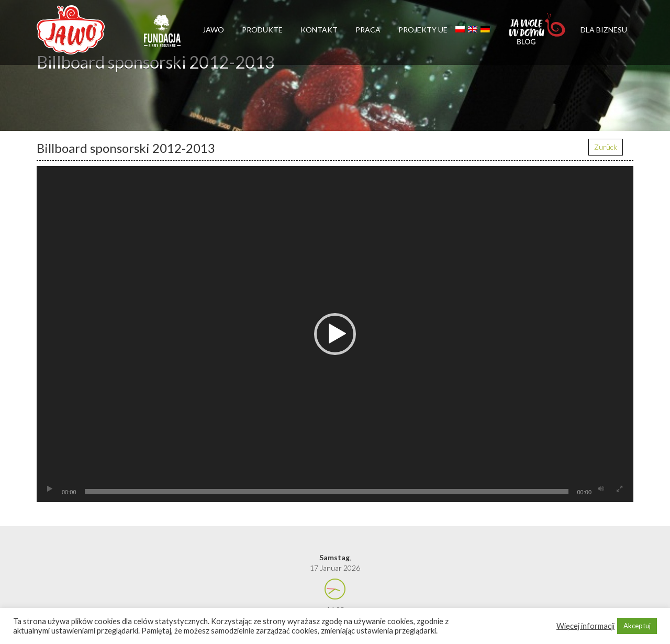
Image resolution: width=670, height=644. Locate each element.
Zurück (606, 147)
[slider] (327, 492)
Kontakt (319, 30)
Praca (368, 30)
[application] (335, 334)
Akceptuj (637, 626)
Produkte (262, 30)
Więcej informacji (585, 626)
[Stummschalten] (601, 489)
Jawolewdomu (538, 34)
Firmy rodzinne (162, 36)
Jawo (213, 30)
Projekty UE (423, 30)
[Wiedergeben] (50, 489)
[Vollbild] (619, 489)
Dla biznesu (604, 30)
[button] (335, 334)
